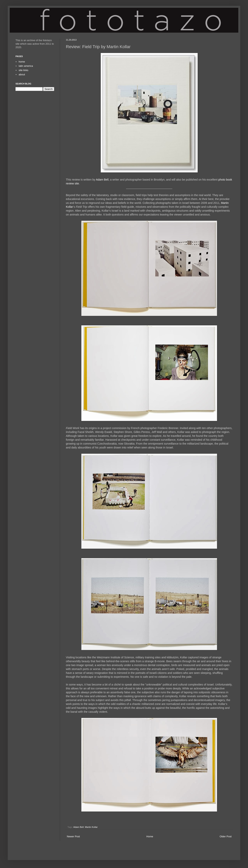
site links (23, 70)
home (22, 62)
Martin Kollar (91, 827)
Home (150, 836)
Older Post (226, 836)
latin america (26, 66)
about (22, 74)
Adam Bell (102, 180)
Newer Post (73, 836)
